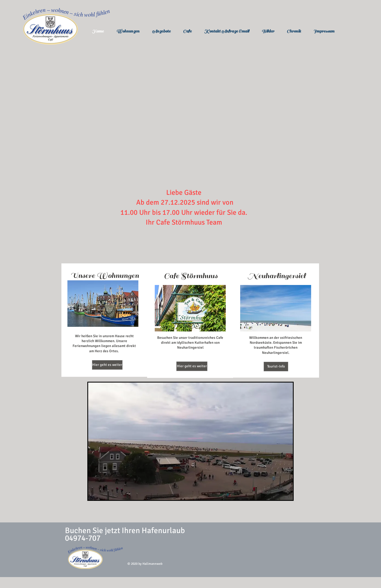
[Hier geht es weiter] (107, 365)
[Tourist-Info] (276, 367)
